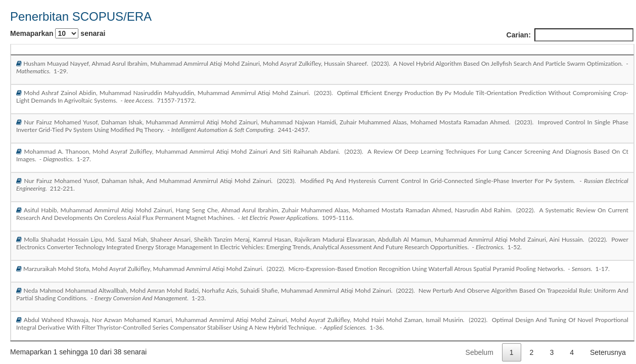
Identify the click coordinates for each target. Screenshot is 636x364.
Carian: (570, 35)
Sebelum (480, 352)
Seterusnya (608, 352)
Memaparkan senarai (58, 33)
